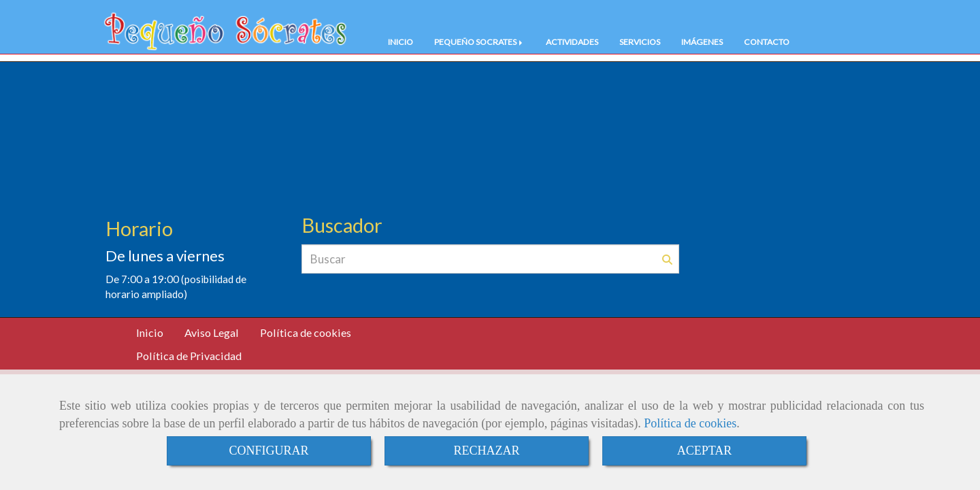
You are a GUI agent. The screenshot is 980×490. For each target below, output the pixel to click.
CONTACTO (767, 42)
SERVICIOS (640, 42)
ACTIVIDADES (572, 42)
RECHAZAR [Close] (486, 451)
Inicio (150, 332)
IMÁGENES (702, 42)
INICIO (401, 42)
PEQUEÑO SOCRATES (479, 42)
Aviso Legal (212, 332)
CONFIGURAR (268, 451)
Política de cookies (690, 423)
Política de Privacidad (189, 356)
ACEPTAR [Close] (705, 451)
